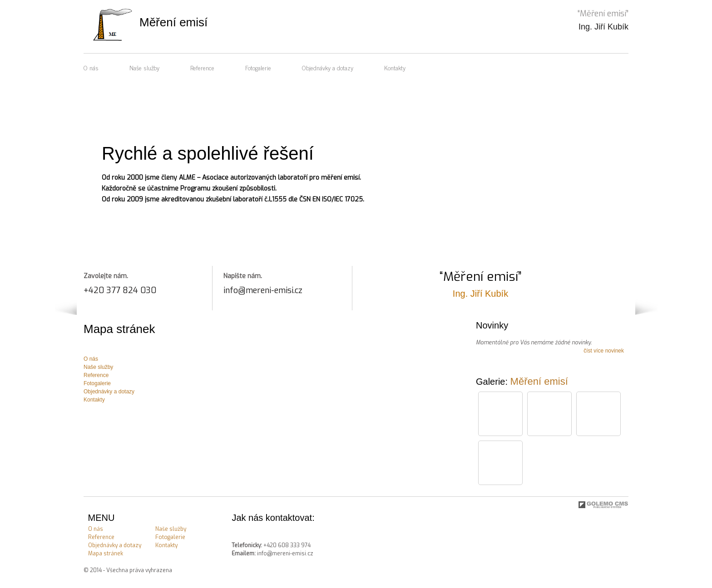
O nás (91, 67)
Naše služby (144, 67)
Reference (202, 67)
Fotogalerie (258, 67)
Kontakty (395, 67)
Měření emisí (539, 381)
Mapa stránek (106, 554)
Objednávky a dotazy (328, 67)
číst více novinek (604, 351)
